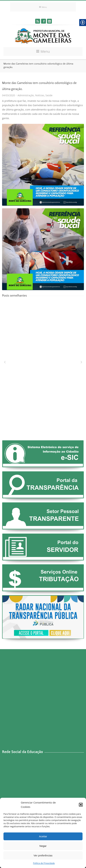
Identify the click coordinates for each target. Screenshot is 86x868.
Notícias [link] (40, 95)
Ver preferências (43, 855)
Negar (43, 846)
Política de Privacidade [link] (44, 863)
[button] (81, 805)
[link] (38, 21)
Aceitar (43, 836)
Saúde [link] (49, 95)
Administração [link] (26, 95)
